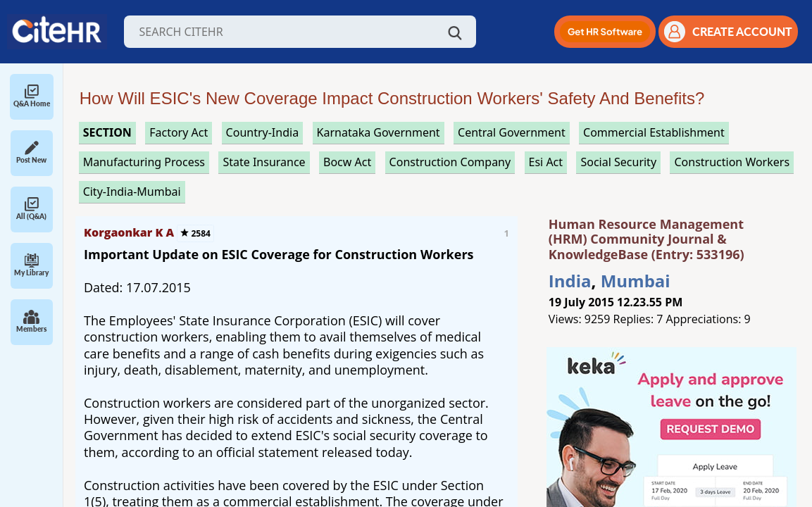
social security (618, 162)
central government (512, 132)
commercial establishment (654, 132)
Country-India (263, 132)
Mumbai (636, 281)
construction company (450, 162)
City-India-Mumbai (132, 192)
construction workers (732, 162)
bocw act (347, 162)
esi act (546, 162)
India (570, 281)
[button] (605, 32)
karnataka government (379, 132)
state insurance (264, 162)
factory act (179, 132)
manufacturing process (144, 162)
